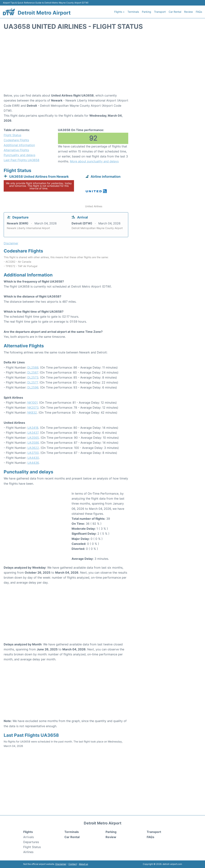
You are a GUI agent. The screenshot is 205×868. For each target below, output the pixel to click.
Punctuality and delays (19, 155)
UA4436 (33, 463)
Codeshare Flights (16, 140)
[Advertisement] (102, 63)
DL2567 (33, 372)
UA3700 (33, 453)
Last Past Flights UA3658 (21, 160)
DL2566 (33, 367)
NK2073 (33, 408)
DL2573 (33, 377)
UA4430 (33, 458)
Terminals (133, 12)
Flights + (119, 12)
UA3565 (33, 438)
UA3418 (33, 428)
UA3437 (33, 433)
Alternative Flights (16, 150)
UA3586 (33, 443)
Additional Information (19, 145)
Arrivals (29, 837)
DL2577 (33, 382)
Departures (31, 842)
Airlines (28, 852)
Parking (147, 12)
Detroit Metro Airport (44, 13)
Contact (73, 864)
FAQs (199, 12)
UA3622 (33, 448)
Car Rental (175, 12)
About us (83, 864)
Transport (160, 12)
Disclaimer (61, 864)
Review (188, 12)
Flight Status (12, 135)
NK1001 (32, 403)
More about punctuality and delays (94, 161)
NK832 (32, 412)
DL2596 (33, 387)
